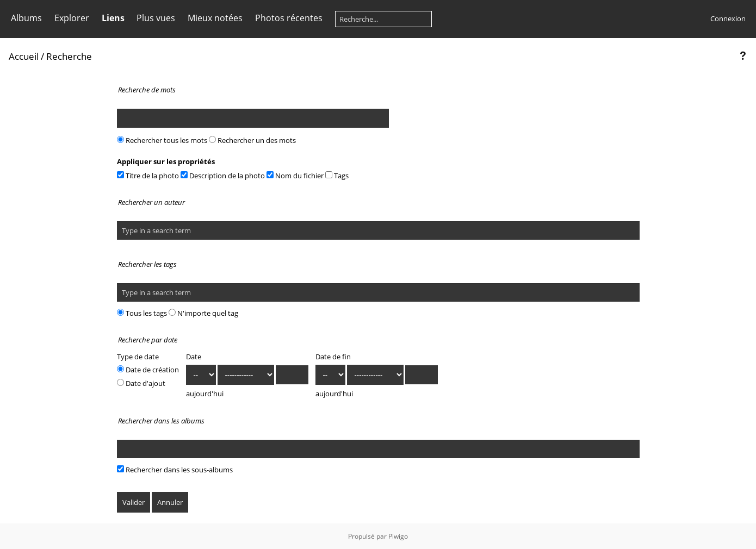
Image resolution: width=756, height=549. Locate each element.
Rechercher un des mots (252, 140)
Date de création (148, 370)
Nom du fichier (295, 176)
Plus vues (156, 18)
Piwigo (398, 536)
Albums (26, 18)
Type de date (138, 357)
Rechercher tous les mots (162, 140)
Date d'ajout (141, 383)
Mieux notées (215, 18)
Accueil (24, 56)
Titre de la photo (148, 176)
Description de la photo (223, 176)
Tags (337, 176)
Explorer (72, 18)
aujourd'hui (205, 394)
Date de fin (333, 357)
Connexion (728, 18)
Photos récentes (289, 18)
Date (194, 357)
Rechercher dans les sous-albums (175, 470)
